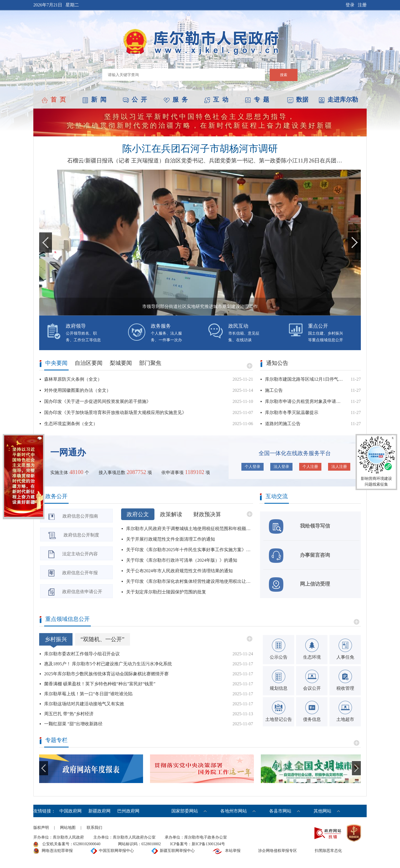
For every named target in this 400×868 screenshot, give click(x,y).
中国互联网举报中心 (116, 851)
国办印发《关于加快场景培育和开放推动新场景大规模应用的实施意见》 (115, 412)
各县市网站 (280, 811)
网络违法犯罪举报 (57, 851)
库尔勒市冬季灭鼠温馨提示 (292, 412)
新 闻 (94, 100)
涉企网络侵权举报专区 (277, 851)
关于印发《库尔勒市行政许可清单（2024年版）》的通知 (182, 560)
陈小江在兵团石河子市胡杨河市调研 (200, 149)
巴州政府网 (128, 811)
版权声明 (41, 828)
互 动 (216, 100)
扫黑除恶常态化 (328, 851)
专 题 (257, 100)
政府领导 (76, 326)
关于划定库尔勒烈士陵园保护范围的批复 (166, 592)
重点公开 (318, 326)
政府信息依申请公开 (75, 592)
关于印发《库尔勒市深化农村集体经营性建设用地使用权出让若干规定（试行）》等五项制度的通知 (190, 581)
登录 (350, 5)
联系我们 (94, 828)
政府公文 (138, 514)
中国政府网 (71, 811)
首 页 (54, 100)
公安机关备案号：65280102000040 (67, 844)
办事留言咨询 (299, 556)
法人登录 (281, 467)
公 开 (135, 100)
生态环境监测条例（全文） (71, 424)
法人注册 (339, 467)
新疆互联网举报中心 (177, 851)
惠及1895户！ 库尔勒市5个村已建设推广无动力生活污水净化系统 (108, 664)
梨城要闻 (121, 363)
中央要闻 (56, 363)
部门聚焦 (150, 363)
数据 (298, 100)
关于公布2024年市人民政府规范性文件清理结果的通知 (179, 571)
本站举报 (233, 851)
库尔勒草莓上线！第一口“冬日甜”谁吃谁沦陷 (88, 694)
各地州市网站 (234, 811)
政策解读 (171, 514)
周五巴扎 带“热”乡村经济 (69, 714)
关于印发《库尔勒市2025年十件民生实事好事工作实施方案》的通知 (190, 550)
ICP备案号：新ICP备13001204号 (198, 844)
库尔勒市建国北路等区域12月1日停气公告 (304, 379)
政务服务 (161, 326)
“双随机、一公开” (102, 639)
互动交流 (277, 496)
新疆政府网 (100, 811)
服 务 (176, 100)
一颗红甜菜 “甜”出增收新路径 (73, 724)
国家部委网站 (185, 811)
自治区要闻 (89, 363)
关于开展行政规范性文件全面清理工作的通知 (171, 539)
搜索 (284, 75)
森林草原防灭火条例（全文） (73, 379)
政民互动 (238, 326)
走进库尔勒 (338, 100)
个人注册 (310, 467)
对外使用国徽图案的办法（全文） (77, 390)
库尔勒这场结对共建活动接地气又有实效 (84, 704)
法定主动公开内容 (73, 554)
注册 (362, 5)
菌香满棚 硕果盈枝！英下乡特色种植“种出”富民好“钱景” (100, 684)
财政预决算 (207, 514)
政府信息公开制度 (74, 535)
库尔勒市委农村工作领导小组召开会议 (82, 654)
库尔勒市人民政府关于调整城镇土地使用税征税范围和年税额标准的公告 (190, 529)
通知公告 (277, 363)
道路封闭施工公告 (283, 424)
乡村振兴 (56, 639)
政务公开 (56, 496)
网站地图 (68, 828)
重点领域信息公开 (67, 619)
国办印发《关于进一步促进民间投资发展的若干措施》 (97, 401)
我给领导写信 (299, 526)
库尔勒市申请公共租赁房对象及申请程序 (304, 401)
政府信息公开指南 (73, 517)
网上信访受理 (299, 584)
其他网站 (322, 811)
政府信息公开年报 (73, 573)
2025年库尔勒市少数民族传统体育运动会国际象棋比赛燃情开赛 (106, 674)
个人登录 (252, 467)
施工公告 (274, 390)
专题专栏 (56, 740)
